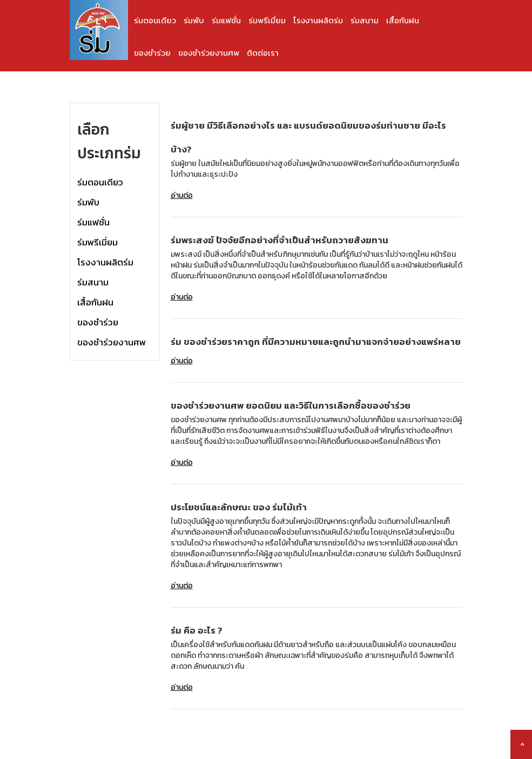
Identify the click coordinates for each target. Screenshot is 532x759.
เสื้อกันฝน (403, 20)
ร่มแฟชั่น (226, 20)
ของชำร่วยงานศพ (209, 53)
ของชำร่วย (152, 53)
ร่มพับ (194, 20)
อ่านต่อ (182, 195)
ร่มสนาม (365, 20)
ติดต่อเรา (263, 53)
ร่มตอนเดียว (155, 20)
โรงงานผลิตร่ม (318, 20)
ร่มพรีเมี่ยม (267, 20)
